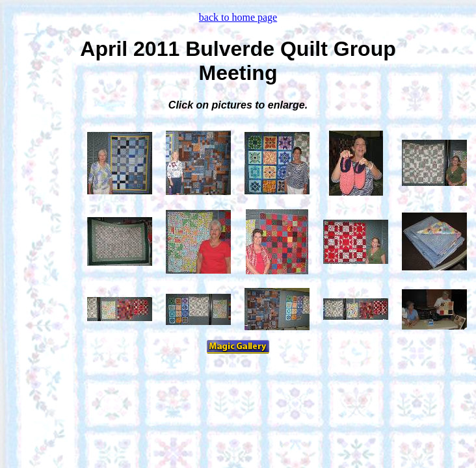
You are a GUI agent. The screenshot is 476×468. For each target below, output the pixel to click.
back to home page (238, 17)
